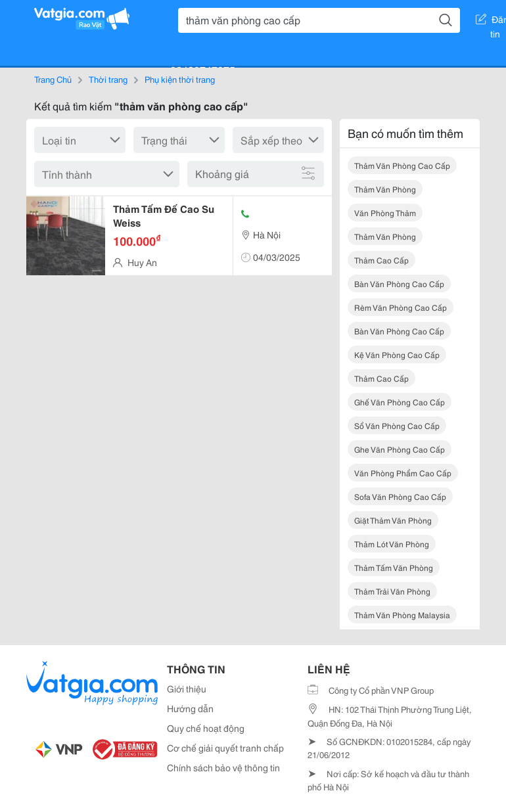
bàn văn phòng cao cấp (399, 283)
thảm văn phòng (385, 189)
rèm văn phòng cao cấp (401, 307)
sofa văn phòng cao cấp (400, 496)
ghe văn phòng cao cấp (400, 449)
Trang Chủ (53, 79)
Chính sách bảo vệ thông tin (223, 767)
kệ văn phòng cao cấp (397, 354)
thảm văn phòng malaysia (402, 615)
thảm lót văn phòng (392, 544)
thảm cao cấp (381, 260)
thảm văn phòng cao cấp (402, 165)
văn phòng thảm (385, 213)
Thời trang (108, 79)
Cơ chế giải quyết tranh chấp (225, 748)
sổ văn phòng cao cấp (397, 425)
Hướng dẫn (190, 708)
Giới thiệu (187, 688)
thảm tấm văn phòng (394, 567)
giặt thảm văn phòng (393, 520)
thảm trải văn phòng (392, 591)
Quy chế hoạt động (206, 728)
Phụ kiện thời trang (180, 79)
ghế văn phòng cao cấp (400, 402)
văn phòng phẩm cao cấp (403, 473)
